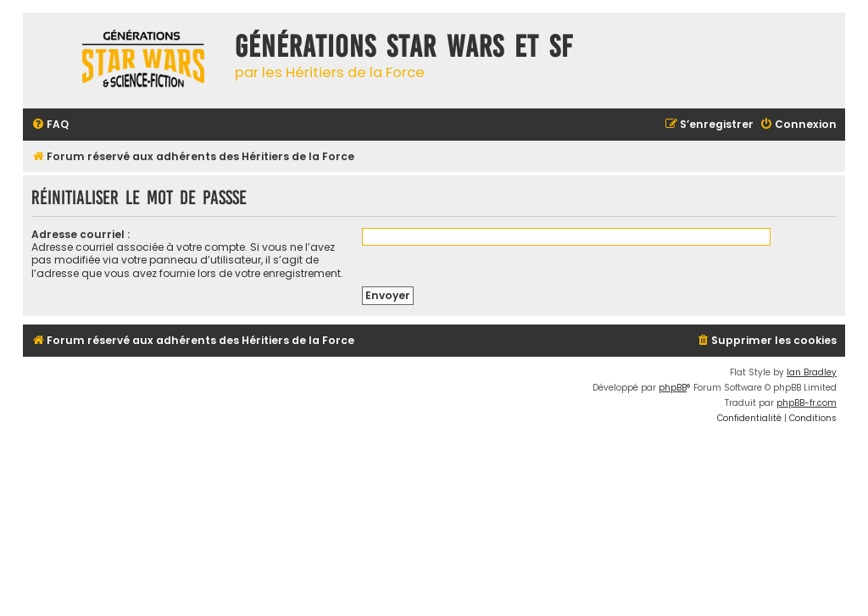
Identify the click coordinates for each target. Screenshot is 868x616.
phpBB (673, 388)
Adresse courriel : (81, 234)
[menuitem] (50, 125)
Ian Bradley (812, 372)
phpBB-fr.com (807, 403)
